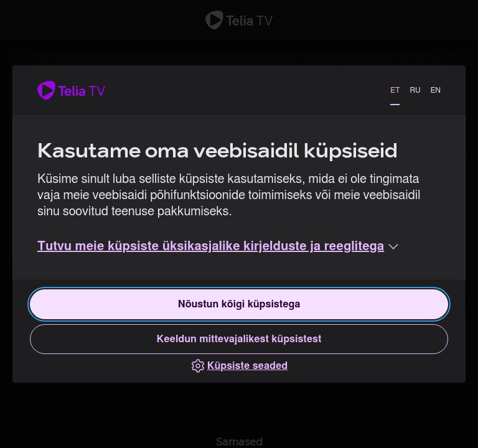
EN (436, 90)
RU (415, 90)
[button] (219, 246)
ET (395, 90)
